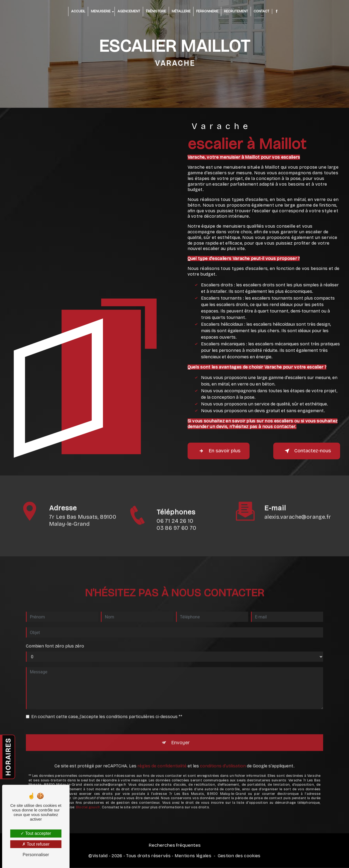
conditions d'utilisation (223, 746)
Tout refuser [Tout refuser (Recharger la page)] (36, 844)
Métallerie (181, 11)
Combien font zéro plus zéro (55, 624)
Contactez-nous (303, 451)
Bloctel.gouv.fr (88, 787)
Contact (261, 11)
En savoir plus (222, 451)
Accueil (78, 11)
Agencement (129, 11)
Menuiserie (101, 11)
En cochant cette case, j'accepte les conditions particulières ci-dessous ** (107, 695)
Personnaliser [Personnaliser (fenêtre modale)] (36, 855)
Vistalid (100, 857)
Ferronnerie (207, 11)
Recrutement (236, 11)
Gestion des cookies (239, 857)
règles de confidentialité (162, 746)
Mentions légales (193, 857)
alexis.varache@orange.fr (298, 495)
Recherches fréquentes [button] (174, 847)
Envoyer (181, 721)
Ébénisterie (156, 11)
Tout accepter (36, 833)
